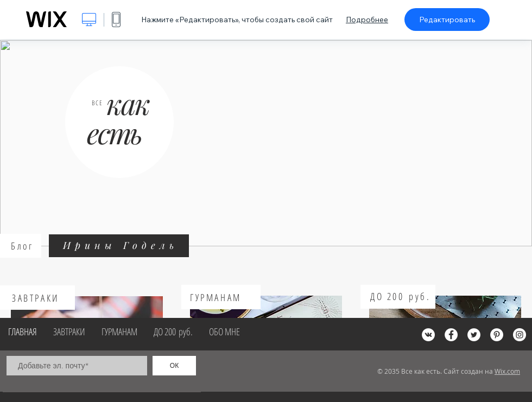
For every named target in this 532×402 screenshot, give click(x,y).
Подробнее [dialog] (367, 20)
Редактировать (447, 20)
